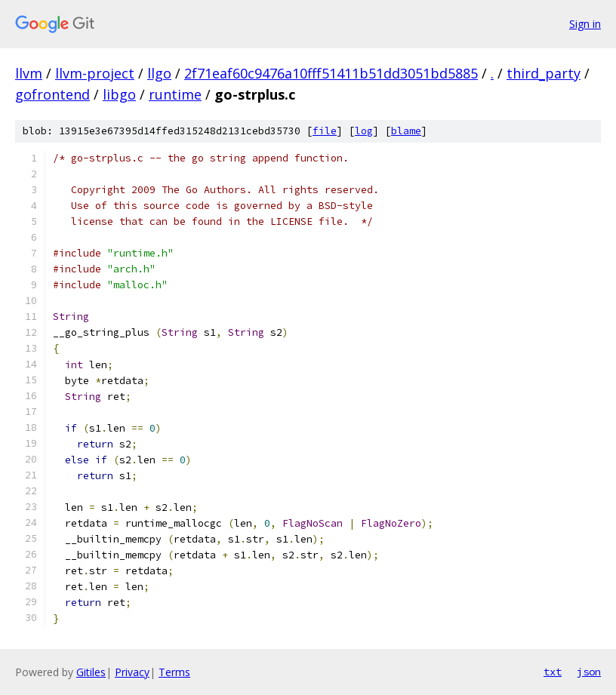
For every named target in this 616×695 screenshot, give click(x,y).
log (364, 131)
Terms (174, 672)
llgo (159, 73)
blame (406, 131)
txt (553, 672)
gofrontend (52, 94)
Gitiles (91, 672)
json (589, 672)
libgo (119, 94)
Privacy (132, 672)
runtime (175, 94)
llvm (29, 73)
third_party (544, 73)
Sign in (585, 24)
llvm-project (95, 73)
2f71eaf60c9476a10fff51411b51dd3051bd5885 (331, 73)
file (325, 131)
